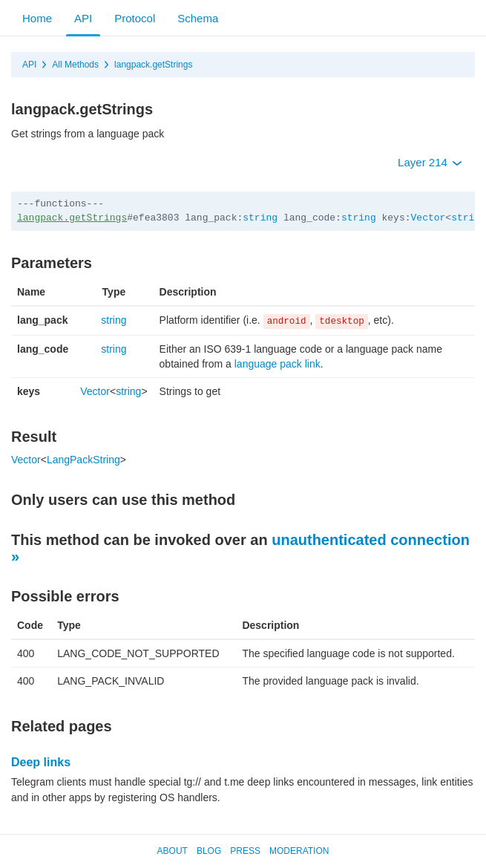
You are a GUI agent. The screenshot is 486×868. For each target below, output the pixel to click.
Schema (198, 18)
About (173, 851)
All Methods (75, 65)
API (83, 18)
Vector (428, 218)
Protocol (135, 18)
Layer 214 (430, 162)
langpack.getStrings (153, 65)
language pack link (278, 364)
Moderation (299, 851)
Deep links (41, 762)
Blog (209, 851)
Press (245, 851)
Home (37, 18)
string (260, 218)
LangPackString (83, 460)
